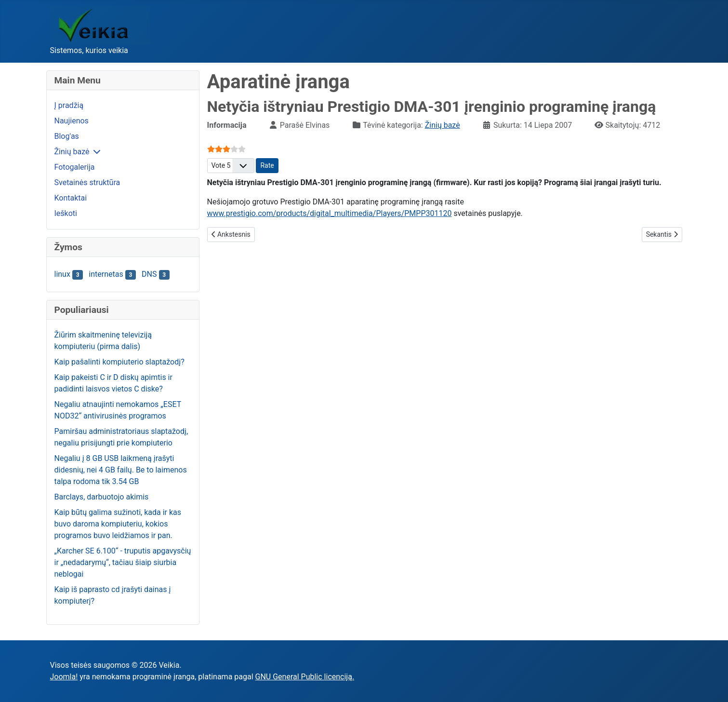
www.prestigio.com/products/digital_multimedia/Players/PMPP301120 (330, 213)
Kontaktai (71, 198)
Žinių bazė (72, 152)
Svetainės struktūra (87, 182)
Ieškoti (66, 213)
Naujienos (72, 121)
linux (62, 274)
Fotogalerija (75, 167)
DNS (149, 274)
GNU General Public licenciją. (305, 677)
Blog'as (67, 136)
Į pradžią (69, 105)
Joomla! (64, 677)
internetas (106, 274)
